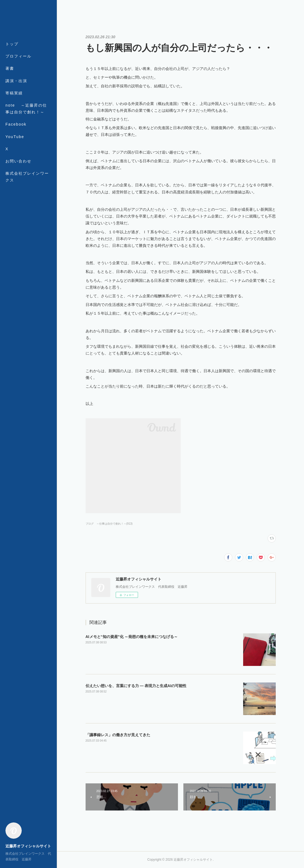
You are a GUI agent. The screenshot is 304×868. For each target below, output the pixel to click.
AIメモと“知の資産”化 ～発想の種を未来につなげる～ (132, 637)
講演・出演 (16, 81)
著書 (10, 68)
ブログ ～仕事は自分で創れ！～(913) (109, 524)
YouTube (15, 137)
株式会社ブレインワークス (27, 177)
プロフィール (18, 56)
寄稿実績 (14, 93)
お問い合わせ (18, 161)
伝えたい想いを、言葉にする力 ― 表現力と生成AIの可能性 (136, 686)
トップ (12, 44)
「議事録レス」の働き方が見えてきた (118, 735)
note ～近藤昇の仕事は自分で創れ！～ (26, 109)
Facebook (16, 124)
